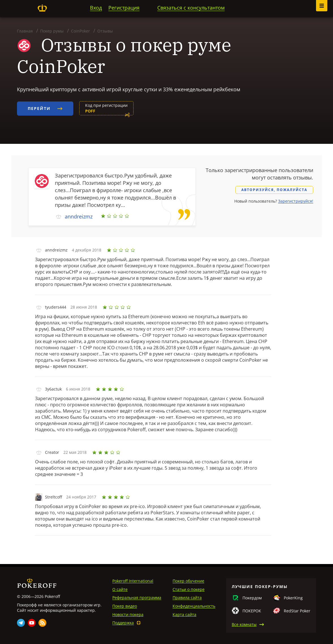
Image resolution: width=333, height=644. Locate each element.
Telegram (21, 623)
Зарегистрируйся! (296, 201)
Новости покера (128, 614)
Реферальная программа (137, 598)
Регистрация (124, 8)
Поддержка (123, 623)
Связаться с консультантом (191, 8)
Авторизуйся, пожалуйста (274, 190)
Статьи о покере (189, 589)
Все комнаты (244, 624)
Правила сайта (187, 598)
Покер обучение (188, 581)
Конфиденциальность (194, 606)
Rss (42, 623)
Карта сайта (184, 614)
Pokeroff (42, 8)
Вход (96, 8)
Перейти (45, 108)
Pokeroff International (133, 581)
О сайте (120, 589)
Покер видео (125, 606)
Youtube (32, 623)
